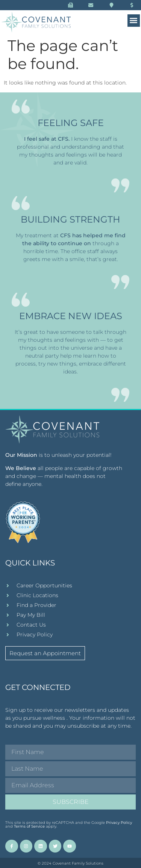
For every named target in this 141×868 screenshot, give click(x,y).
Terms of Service (29, 826)
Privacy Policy (119, 823)
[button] (134, 21)
